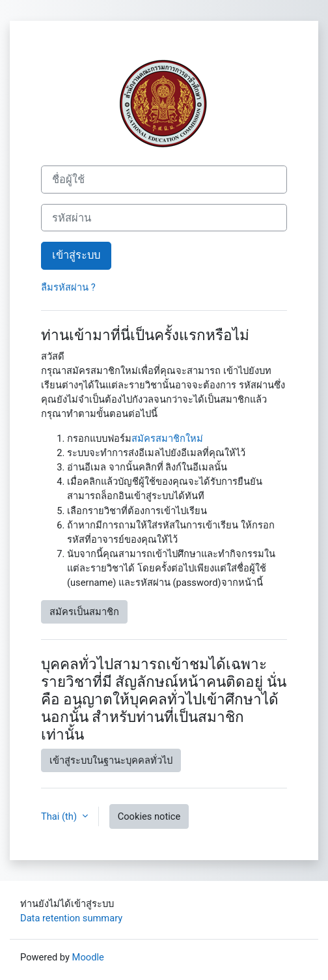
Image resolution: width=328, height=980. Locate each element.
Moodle (88, 957)
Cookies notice (149, 816)
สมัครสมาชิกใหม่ (167, 439)
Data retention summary (71, 918)
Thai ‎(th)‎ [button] (60, 816)
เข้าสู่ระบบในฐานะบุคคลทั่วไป (111, 760)
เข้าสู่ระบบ (76, 255)
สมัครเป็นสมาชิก (84, 612)
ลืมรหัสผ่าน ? (68, 287)
